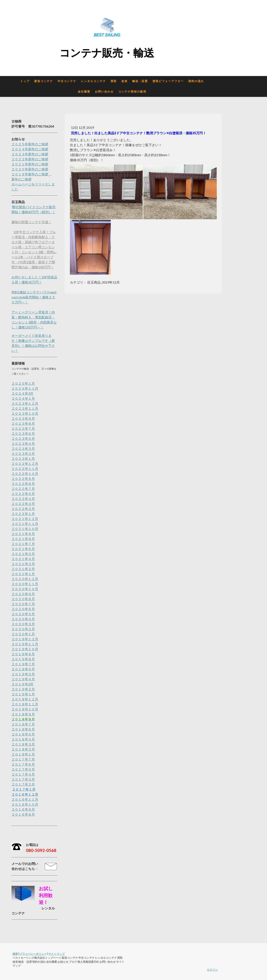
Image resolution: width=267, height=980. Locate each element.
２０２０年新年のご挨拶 (30, 169)
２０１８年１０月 (25, 709)
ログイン (212, 970)
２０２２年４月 (23, 499)
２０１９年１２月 (25, 639)
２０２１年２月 (23, 569)
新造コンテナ (44, 81)
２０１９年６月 (23, 669)
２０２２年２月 (23, 509)
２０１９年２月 (23, 689)
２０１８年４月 (23, 739)
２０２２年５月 (23, 494)
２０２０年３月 (23, 624)
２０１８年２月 (23, 749)
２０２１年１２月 (25, 519)
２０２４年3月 (22, 393)
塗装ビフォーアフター (168, 81)
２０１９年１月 (23, 694)
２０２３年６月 (23, 433)
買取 (114, 81)
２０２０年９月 (23, 594)
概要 (15, 954)
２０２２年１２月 (25, 463)
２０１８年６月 (23, 729)
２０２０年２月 (23, 629)
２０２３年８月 (23, 423)
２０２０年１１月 (25, 584)
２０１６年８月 (23, 814)
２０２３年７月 (23, 428)
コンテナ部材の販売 (132, 92)
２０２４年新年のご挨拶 (30, 149)
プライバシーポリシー (33, 954)
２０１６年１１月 (25, 799)
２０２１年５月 (23, 554)
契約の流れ (196, 81)
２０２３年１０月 (25, 413)
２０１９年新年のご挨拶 (31, 174)
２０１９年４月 (23, 679)
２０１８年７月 (23, 724)
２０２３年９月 (23, 418)
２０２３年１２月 (25, 403)
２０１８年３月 (23, 744)
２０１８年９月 (23, 714)
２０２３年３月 (23, 448)
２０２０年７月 (23, 604)
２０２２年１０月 (25, 474)
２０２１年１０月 (25, 529)
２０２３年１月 (23, 458)
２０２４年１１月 (25, 388)
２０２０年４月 (23, 619)
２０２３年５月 (23, 438)
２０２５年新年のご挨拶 (30, 144)
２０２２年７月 (23, 489)
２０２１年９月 (23, 534)
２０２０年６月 (23, 609)
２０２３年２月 (23, 453)
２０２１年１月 (23, 574)
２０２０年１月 (23, 634)
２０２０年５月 (23, 614)
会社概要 (84, 92)
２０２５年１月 (23, 383)
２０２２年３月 (23, 504)
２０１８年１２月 (25, 699)
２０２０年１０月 (25, 589)
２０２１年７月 (23, 544)
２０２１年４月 (23, 559)
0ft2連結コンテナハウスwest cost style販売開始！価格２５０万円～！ (34, 297)
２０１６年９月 (23, 809)
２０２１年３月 (23, 564)
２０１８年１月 (23, 754)
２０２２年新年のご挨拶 (30, 159)
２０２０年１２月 (25, 579)
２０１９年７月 (23, 664)
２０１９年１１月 (25, 644)
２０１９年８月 (23, 659)
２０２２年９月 (23, 479)
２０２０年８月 (23, 599)
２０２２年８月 (23, 484)
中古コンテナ (67, 81)
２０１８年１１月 (25, 704)
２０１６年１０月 (25, 804)
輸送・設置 (140, 81)
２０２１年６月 (23, 549)
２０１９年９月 (23, 654)
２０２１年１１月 (25, 524)
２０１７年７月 (23, 759)
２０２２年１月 (23, 514)
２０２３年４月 (23, 443)
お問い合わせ (104, 92)
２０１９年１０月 (25, 649)
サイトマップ (57, 954)
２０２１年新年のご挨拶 (30, 164)
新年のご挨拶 (21, 179)
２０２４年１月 (23, 398)
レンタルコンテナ (93, 81)
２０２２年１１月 (25, 468)
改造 (125, 81)
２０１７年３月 (23, 779)
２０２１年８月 (23, 539)
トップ (25, 81)
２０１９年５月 (23, 674)
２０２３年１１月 (25, 408)
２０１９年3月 (22, 684)
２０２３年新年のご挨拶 (30, 154)
